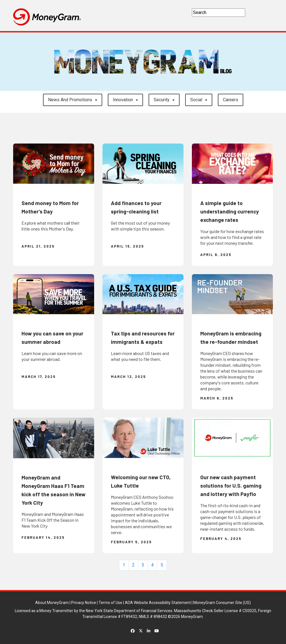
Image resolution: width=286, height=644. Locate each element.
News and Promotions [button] (70, 100)
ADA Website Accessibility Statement (158, 603)
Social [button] (196, 100)
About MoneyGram (52, 603)
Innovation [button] (123, 100)
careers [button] (231, 100)
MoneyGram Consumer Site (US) (222, 603)
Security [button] (162, 100)
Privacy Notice (84, 603)
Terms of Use (110, 603)
